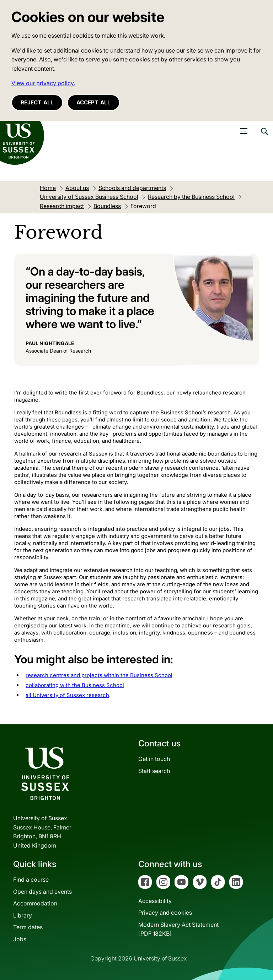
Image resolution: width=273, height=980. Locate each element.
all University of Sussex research (67, 695)
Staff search (154, 771)
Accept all (93, 102)
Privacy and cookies (165, 913)
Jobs (20, 939)
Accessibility (155, 901)
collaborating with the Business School (75, 685)
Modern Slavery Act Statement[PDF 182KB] (178, 929)
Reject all (37, 102)
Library (23, 915)
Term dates (28, 927)
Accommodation (35, 903)
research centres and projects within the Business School (99, 675)
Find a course (31, 880)
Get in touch (154, 759)
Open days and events (42, 892)
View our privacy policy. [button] (43, 83)
